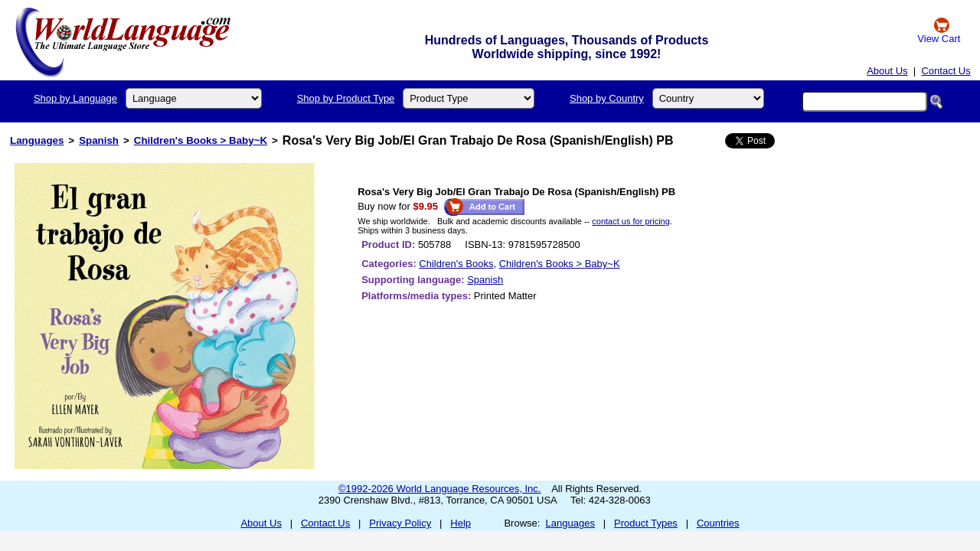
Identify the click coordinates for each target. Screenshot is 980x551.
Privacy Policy (400, 523)
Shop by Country (607, 98)
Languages (37, 140)
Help (461, 523)
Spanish (99, 140)
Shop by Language (75, 98)
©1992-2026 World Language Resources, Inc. (439, 489)
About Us (887, 71)
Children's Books (456, 264)
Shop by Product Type (346, 98)
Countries (718, 523)
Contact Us (946, 71)
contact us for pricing (631, 221)
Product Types (646, 523)
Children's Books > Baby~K (201, 140)
